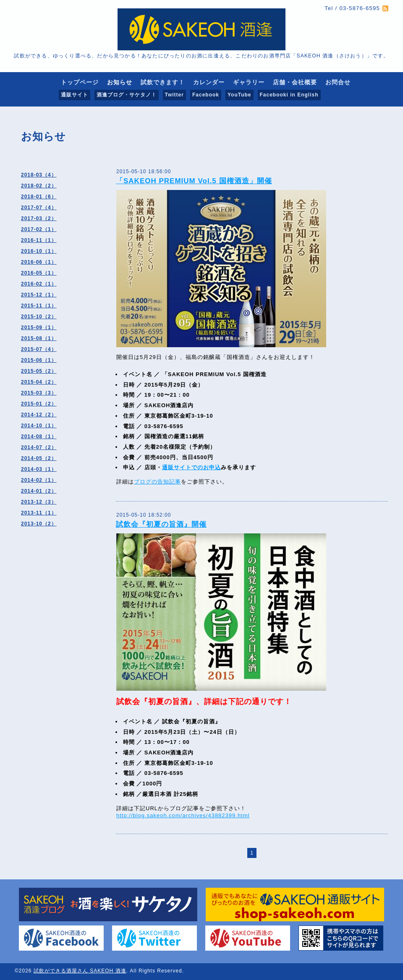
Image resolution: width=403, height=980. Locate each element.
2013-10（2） (39, 524)
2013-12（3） (39, 502)
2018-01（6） (39, 197)
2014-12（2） (39, 415)
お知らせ (120, 82)
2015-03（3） (39, 393)
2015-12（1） (39, 295)
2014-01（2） (39, 491)
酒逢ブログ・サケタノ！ (127, 95)
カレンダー (209, 82)
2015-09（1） (39, 328)
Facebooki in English (289, 95)
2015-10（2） (39, 317)
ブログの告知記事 (157, 482)
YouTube (239, 95)
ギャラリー (249, 82)
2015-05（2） (39, 371)
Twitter (174, 95)
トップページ (80, 82)
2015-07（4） (39, 349)
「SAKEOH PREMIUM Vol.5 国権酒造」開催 (194, 181)
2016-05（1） (39, 273)
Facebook (206, 95)
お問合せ (338, 82)
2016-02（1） (39, 284)
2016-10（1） (39, 251)
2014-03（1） (39, 469)
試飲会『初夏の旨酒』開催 (161, 524)
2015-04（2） (39, 382)
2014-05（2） (39, 458)
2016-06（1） (39, 262)
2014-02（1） (39, 480)
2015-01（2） (39, 404)
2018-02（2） (39, 186)
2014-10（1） (39, 426)
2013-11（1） (39, 513)
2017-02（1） (39, 229)
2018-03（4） (39, 175)
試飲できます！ (163, 82)
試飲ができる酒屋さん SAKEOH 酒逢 (80, 971)
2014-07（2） (39, 447)
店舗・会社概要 (295, 82)
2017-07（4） (39, 208)
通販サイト (75, 95)
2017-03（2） (39, 218)
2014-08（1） (39, 437)
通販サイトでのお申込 (191, 467)
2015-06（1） (39, 360)
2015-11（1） (39, 306)
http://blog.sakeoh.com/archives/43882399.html (183, 815)
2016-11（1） (39, 240)
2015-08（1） (39, 338)
